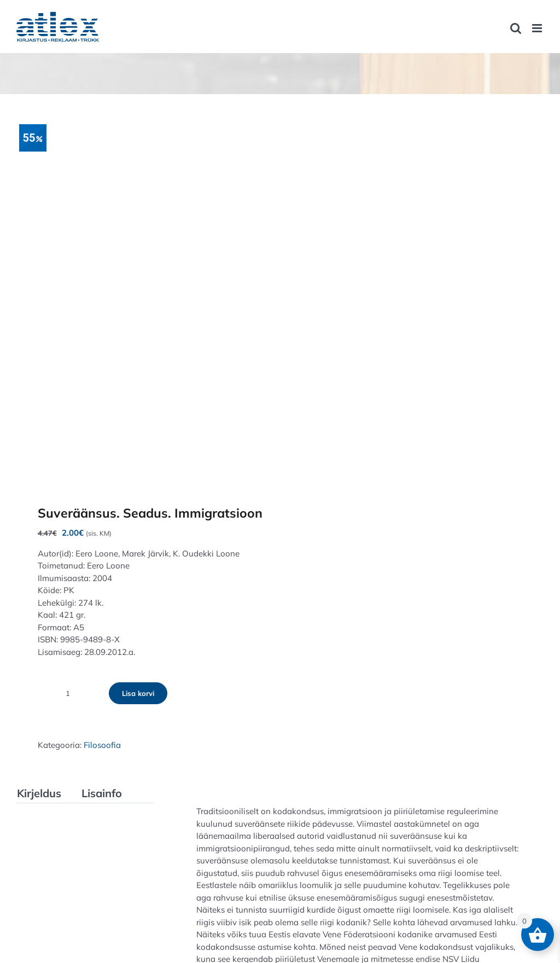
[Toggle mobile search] (516, 28)
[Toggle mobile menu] (538, 28)
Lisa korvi (138, 693)
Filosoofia (102, 745)
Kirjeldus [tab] (39, 793)
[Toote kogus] (68, 693)
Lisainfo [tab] (102, 793)
